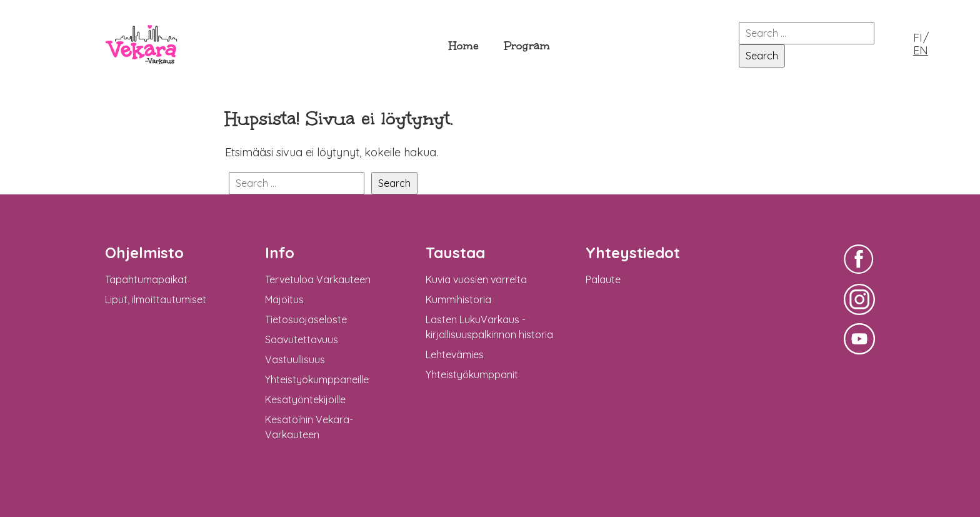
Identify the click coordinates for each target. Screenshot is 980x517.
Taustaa (455, 253)
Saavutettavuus (302, 339)
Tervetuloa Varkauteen (318, 279)
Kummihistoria (458, 299)
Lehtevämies (455, 354)
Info (280, 253)
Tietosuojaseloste (306, 319)
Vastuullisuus (295, 359)
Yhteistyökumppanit (472, 374)
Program (527, 46)
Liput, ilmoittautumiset (156, 299)
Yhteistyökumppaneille (317, 379)
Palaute (603, 279)
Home (464, 46)
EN (921, 50)
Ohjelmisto (144, 253)
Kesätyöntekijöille (305, 399)
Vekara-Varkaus (141, 73)
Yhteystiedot (633, 253)
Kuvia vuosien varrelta (476, 279)
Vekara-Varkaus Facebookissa (859, 275)
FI (918, 38)
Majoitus (284, 299)
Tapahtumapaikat (146, 279)
